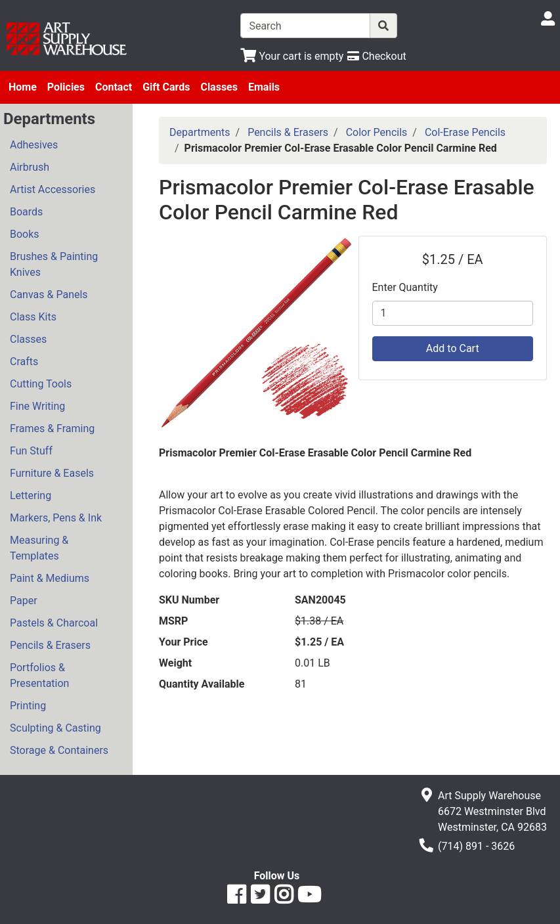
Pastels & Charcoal (54, 623)
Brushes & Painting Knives (54, 264)
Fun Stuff (31, 451)
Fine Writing (37, 406)
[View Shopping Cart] (292, 56)
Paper (24, 601)
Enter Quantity (405, 287)
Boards (26, 212)
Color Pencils (377, 132)
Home (23, 87)
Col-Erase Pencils (465, 132)
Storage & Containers (59, 750)
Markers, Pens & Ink (56, 518)
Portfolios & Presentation (39, 675)
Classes (219, 87)
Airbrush (30, 167)
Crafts (24, 362)
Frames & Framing (52, 429)
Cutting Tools (41, 384)
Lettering (31, 495)
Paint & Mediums (50, 578)
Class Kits (33, 317)
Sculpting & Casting (55, 728)
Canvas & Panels (49, 295)
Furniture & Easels (52, 473)
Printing (28, 706)
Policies (66, 87)
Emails (264, 87)
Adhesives (34, 145)
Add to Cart (453, 348)
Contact (114, 87)
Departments (200, 132)
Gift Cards (166, 87)
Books (25, 234)
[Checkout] (377, 56)
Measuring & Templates (39, 548)
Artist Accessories (53, 189)
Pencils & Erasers (50, 645)
